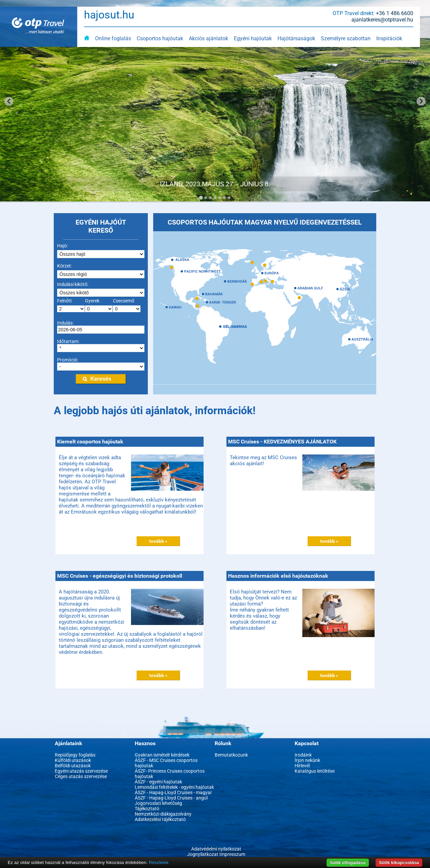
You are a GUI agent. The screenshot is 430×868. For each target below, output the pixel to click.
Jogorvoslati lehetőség (158, 803)
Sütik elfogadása (348, 862)
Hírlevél (302, 766)
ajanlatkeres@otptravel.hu (382, 20)
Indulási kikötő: (73, 284)
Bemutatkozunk (231, 755)
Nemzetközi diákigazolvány (163, 814)
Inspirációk (389, 38)
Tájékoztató (147, 809)
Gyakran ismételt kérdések (162, 755)
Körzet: (64, 266)
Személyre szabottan (346, 38)
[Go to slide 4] (215, 198)
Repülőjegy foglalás (75, 755)
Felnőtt (64, 301)
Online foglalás (113, 38)
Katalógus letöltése (315, 771)
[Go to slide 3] (210, 198)
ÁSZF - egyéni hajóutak (158, 782)
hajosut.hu (109, 15)
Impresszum (232, 854)
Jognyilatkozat (203, 854)
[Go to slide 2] (206, 198)
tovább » (158, 541)
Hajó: (62, 246)
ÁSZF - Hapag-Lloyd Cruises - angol (171, 798)
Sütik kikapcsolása (399, 862)
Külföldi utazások (73, 760)
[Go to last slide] (9, 101)
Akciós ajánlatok (208, 38)
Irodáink (303, 755)
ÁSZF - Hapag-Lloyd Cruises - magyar (173, 792)
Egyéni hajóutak (253, 38)
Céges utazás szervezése (81, 776)
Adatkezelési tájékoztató (160, 819)
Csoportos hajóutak (160, 38)
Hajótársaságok (296, 38)
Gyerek (92, 301)
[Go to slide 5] (220, 198)
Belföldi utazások (73, 766)
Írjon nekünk (307, 760)
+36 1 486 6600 (395, 13)
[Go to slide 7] (229, 198)
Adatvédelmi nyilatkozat (216, 849)
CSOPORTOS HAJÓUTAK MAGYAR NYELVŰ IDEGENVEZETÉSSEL (265, 222)
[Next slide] (421, 101)
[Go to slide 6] (224, 198)
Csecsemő (124, 301)
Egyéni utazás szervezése (81, 771)
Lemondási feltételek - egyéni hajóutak (174, 787)
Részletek (159, 862)
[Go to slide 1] (201, 198)
